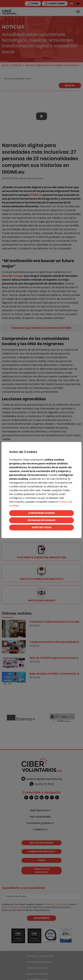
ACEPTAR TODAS (42, 527)
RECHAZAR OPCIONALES (42, 520)
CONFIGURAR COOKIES (41, 513)
